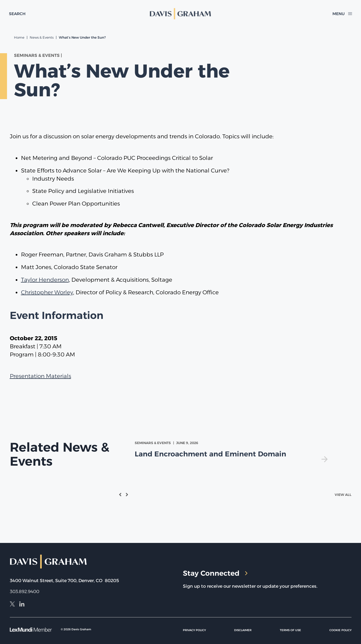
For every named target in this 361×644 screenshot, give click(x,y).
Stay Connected (215, 573)
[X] (12, 605)
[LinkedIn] (22, 605)
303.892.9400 (25, 591)
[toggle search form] (17, 14)
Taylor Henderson (45, 280)
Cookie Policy (340, 630)
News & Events (42, 37)
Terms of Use (290, 630)
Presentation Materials (40, 376)
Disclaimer (243, 630)
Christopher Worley (47, 292)
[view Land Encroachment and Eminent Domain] (232, 451)
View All (343, 495)
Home (19, 37)
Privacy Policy (194, 630)
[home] (180, 14)
